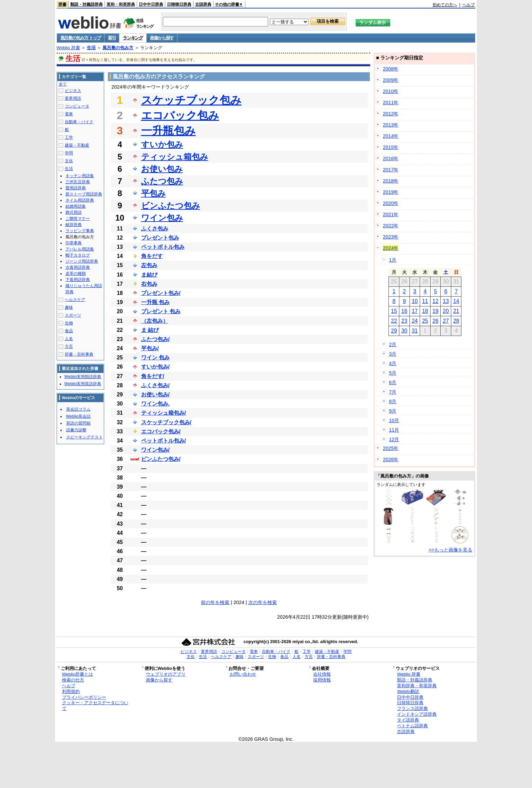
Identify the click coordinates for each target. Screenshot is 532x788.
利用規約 (71, 691)
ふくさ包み (155, 229)
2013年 (391, 125)
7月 (393, 392)
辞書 (62, 4)
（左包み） (155, 321)
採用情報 (322, 680)
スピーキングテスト (84, 437)
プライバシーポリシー (84, 697)
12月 (394, 439)
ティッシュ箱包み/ (164, 413)
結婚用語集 (76, 206)
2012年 (391, 114)
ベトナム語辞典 (412, 726)
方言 (69, 346)
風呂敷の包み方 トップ (81, 38)
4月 (393, 363)
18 (425, 311)
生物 (69, 323)
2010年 (391, 91)
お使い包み (162, 169)
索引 (112, 38)
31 (415, 331)
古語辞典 (203, 4)
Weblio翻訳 (408, 691)
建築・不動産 (77, 145)
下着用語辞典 (78, 280)
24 (415, 321)
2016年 (391, 158)
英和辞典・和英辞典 (417, 686)
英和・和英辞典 (121, 4)
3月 (393, 354)
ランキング (133, 38)
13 (446, 301)
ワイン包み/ (155, 450)
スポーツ (73, 315)
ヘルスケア (75, 300)
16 (404, 311)
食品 (69, 331)
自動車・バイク (79, 122)
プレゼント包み (160, 238)
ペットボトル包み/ (164, 441)
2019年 (391, 192)
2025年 (391, 448)
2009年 (391, 80)
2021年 (391, 214)
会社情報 (322, 674)
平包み (154, 193)
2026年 (391, 459)
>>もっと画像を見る (451, 550)
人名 (69, 339)
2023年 (391, 237)
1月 (393, 260)
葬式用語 (74, 212)
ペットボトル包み (163, 247)
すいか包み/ (155, 367)
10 (415, 301)
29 (394, 331)
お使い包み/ (155, 395)
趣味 (69, 307)
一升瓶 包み (155, 302)
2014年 (391, 136)
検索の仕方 (73, 680)
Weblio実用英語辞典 (83, 384)
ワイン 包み (155, 358)
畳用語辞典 (76, 188)
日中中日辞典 (151, 4)
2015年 (391, 147)
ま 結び (150, 330)
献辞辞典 (74, 225)
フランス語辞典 (412, 708)
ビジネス (73, 91)
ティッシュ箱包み (175, 157)
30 (404, 331)
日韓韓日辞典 (179, 4)
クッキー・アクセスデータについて (95, 706)
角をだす (152, 256)
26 (436, 321)
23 (404, 321)
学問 (69, 153)
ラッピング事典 (80, 231)
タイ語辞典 (408, 720)
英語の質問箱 (78, 423)
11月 (394, 430)
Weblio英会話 (78, 416)
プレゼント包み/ (161, 293)
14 (456, 301)
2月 (393, 344)
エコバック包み (180, 115)
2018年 (391, 181)
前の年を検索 (215, 602)
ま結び (149, 275)
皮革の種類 (76, 274)
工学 (69, 137)
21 (456, 311)
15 (394, 311)
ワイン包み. (155, 404)
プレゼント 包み (161, 311)
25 (425, 321)
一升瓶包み (168, 131)
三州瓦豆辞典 (78, 182)
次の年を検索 (263, 602)
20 (446, 311)
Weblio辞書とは (78, 674)
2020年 (391, 203)
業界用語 (73, 98)
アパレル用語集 (80, 249)
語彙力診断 (76, 430)
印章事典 (74, 243)
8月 (393, 401)
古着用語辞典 (78, 267)
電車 (69, 114)
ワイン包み (162, 218)
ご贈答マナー (78, 219)
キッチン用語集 (80, 176)
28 (456, 321)
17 (415, 311)
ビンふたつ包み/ (161, 459)
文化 (69, 161)
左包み (149, 265)
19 (436, 311)
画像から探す (162, 38)
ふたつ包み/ (155, 339)
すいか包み (162, 144)
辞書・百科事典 (79, 354)
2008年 (391, 69)
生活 (91, 48)
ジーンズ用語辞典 (82, 261)
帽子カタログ (78, 255)
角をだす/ (153, 376)
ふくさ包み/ (155, 385)
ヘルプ (469, 5)
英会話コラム (78, 409)
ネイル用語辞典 (80, 200)
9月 (393, 411)
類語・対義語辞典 (87, 4)
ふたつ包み (162, 181)
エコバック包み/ (161, 431)
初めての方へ (445, 5)
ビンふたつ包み (171, 205)
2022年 (391, 226)
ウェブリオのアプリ (166, 674)
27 (446, 321)
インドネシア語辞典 (417, 714)
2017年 (391, 170)
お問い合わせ (243, 674)
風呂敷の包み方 (118, 48)
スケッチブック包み (191, 100)
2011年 (391, 102)
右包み (149, 284)
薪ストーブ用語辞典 (84, 194)
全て (63, 84)
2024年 (391, 248)
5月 (393, 373)
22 (394, 321)
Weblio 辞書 (68, 48)
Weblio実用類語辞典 (83, 377)
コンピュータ (77, 106)
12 (436, 301)
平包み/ (150, 348)
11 (425, 301)
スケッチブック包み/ (166, 422)
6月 (393, 382)
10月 (394, 420)
